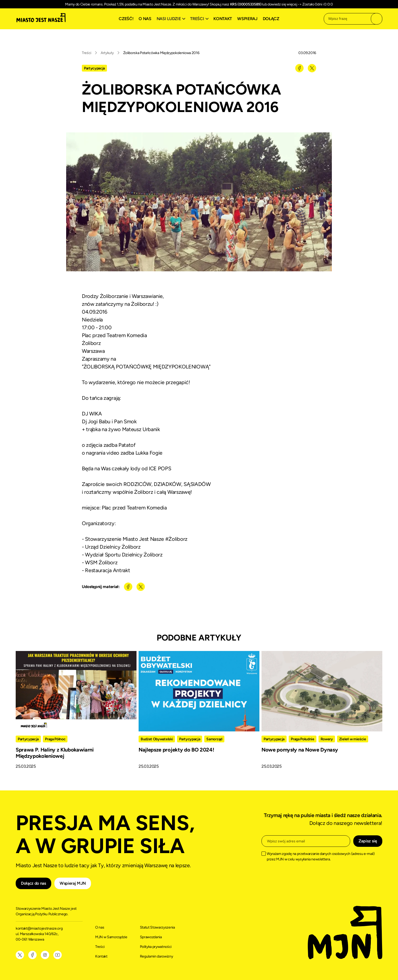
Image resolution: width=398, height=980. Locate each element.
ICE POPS (160, 468)
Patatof (127, 445)
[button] (172, 19)
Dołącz (271, 19)
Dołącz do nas (33, 883)
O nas (145, 19)
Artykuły (107, 53)
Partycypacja (94, 68)
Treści (87, 53)
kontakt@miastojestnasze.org (39, 928)
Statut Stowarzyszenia (157, 927)
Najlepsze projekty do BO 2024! (176, 750)
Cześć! (126, 19)
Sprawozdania (151, 937)
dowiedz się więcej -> (285, 4)
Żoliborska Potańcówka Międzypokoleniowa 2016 (161, 53)
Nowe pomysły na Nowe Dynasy (300, 750)
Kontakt (223, 19)
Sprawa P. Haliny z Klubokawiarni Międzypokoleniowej (55, 753)
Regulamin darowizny (157, 956)
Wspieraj (247, 19)
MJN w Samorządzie (111, 937)
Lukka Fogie (149, 453)
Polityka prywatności (156, 947)
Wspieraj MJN (73, 883)
